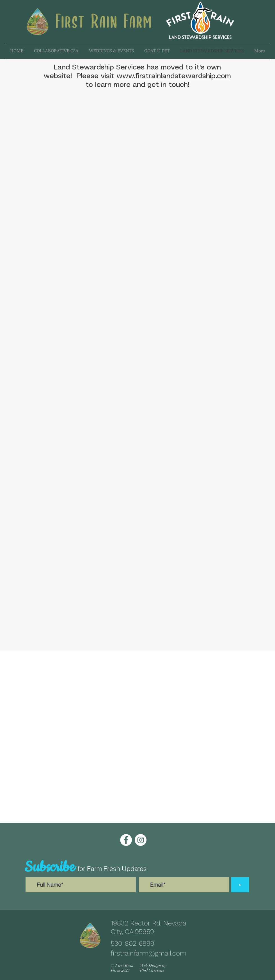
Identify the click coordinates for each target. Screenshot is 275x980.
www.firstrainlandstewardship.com (174, 76)
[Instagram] (141, 840)
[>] (240, 885)
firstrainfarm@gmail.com (148, 953)
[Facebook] (126, 840)
